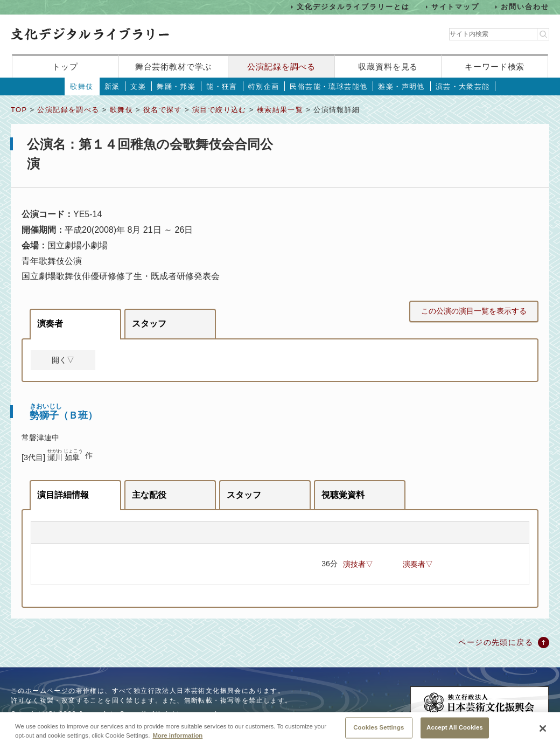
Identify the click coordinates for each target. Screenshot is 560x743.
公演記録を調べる (281, 67)
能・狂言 (222, 86)
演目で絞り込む (219, 110)
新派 (112, 86)
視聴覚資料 (343, 495)
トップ (65, 67)
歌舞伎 (82, 86)
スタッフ (149, 324)
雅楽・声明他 (401, 86)
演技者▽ (358, 564)
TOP (19, 110)
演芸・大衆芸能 (463, 86)
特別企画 (264, 86)
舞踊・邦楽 (176, 86)
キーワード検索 (495, 67)
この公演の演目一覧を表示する (474, 311)
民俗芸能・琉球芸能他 (328, 86)
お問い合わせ (525, 7)
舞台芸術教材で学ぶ (174, 67)
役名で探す (163, 110)
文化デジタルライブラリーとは (353, 7)
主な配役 (149, 495)
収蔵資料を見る (388, 67)
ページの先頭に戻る (496, 642)
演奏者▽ (418, 564)
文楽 (138, 86)
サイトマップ (456, 7)
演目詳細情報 (63, 495)
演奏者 (50, 324)
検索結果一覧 (280, 110)
